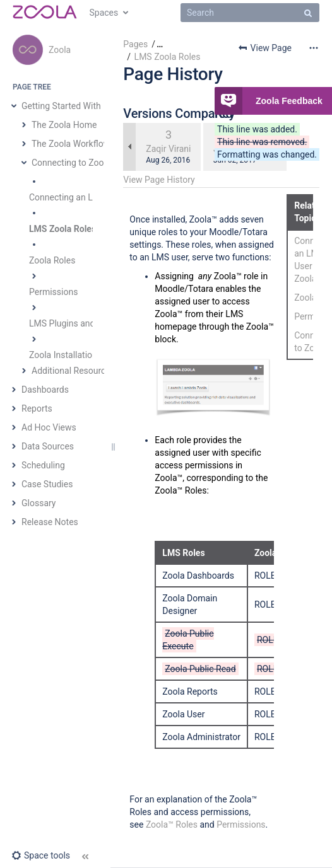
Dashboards (45, 390)
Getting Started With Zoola (73, 106)
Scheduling (43, 465)
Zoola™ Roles (172, 825)
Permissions (53, 292)
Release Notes (50, 522)
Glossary (39, 503)
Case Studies (47, 484)
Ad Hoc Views (49, 427)
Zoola (60, 50)
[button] (41, 855)
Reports (37, 408)
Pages (135, 44)
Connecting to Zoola (71, 163)
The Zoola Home (64, 125)
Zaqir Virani (168, 149)
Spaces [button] (104, 13)
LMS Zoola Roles (62, 229)
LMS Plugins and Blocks (76, 323)
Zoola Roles (52, 260)
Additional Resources (73, 371)
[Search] (250, 13)
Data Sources (48, 446)
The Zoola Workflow (71, 144)
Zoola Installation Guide (75, 355)
